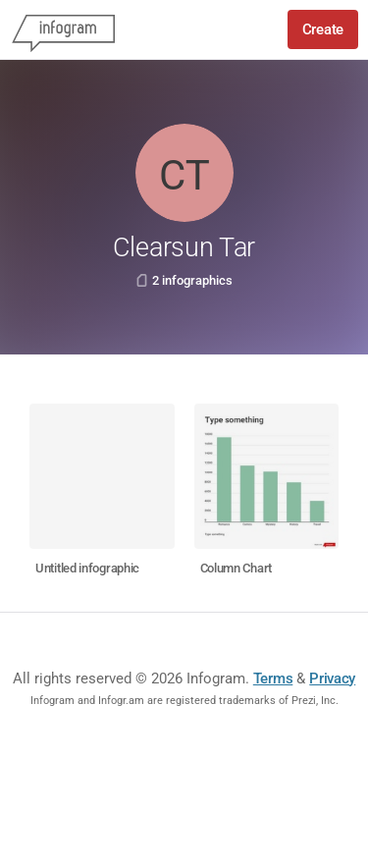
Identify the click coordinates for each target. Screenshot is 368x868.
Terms (273, 678)
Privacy (332, 678)
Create (323, 29)
